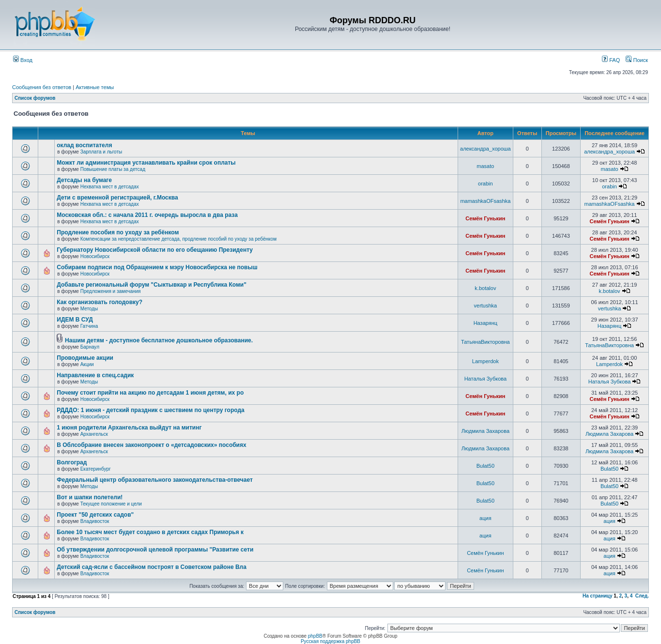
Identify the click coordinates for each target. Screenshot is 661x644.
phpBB (315, 636)
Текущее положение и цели (111, 504)
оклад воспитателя (84, 145)
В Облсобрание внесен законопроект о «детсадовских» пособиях (151, 445)
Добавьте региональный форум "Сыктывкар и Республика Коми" (152, 285)
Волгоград (72, 462)
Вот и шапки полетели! (90, 497)
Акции (87, 364)
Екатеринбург (96, 469)
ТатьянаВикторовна (485, 342)
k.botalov (485, 288)
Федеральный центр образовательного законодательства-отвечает (155, 480)
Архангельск (94, 434)
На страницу (598, 596)
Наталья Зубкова (485, 379)
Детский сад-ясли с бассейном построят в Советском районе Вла (152, 567)
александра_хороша (485, 149)
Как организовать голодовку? (100, 302)
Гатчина (89, 326)
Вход (23, 60)
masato (485, 166)
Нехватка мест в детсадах (110, 187)
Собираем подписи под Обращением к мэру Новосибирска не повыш (157, 267)
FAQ (611, 60)
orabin (485, 184)
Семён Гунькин (485, 218)
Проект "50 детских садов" (95, 515)
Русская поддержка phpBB (330, 641)
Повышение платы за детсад (113, 169)
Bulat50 (485, 466)
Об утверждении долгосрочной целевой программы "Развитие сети (155, 550)
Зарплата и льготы (101, 152)
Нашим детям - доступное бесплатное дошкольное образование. (159, 340)
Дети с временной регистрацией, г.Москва (117, 198)
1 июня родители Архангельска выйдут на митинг (129, 428)
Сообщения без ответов (42, 87)
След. (642, 596)
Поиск (637, 60)
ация (485, 518)
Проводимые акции (85, 358)
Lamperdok (485, 361)
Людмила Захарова (485, 431)
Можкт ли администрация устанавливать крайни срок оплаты (146, 163)
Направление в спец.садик (95, 375)
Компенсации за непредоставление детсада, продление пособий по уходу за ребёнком (178, 239)
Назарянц (485, 323)
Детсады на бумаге (84, 180)
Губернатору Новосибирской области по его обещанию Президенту (155, 250)
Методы (89, 309)
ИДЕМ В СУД (75, 320)
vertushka (486, 306)
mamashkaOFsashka (485, 201)
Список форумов (35, 98)
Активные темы (95, 87)
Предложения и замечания (111, 291)
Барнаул (90, 347)
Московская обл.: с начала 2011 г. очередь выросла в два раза (147, 215)
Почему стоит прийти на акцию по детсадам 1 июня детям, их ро (150, 393)
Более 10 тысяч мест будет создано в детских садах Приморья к (150, 532)
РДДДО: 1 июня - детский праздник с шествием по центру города (150, 410)
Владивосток (95, 521)
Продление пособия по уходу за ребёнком (118, 232)
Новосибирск (95, 256)
